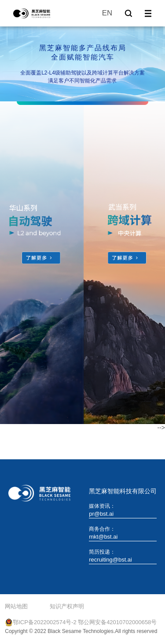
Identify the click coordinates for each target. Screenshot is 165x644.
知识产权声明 (67, 606)
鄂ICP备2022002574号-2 (45, 622)
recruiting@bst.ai (110, 560)
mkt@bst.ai (103, 537)
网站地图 (16, 606)
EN (107, 13)
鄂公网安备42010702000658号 (117, 622)
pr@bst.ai (101, 514)
